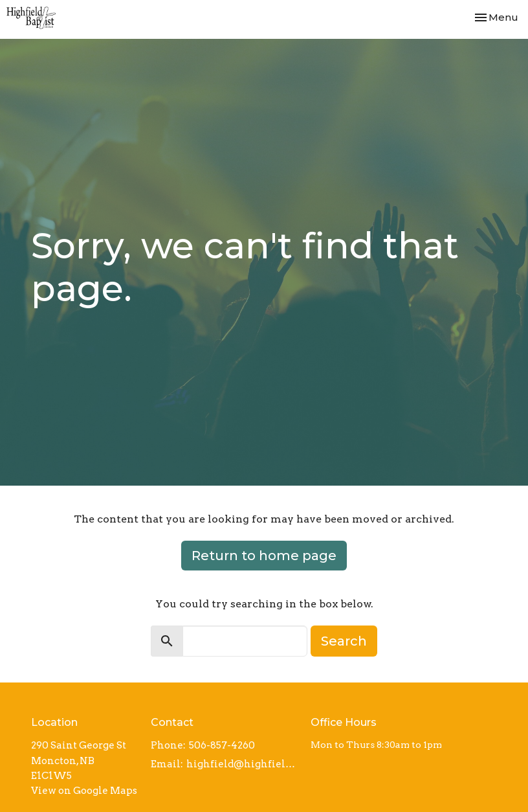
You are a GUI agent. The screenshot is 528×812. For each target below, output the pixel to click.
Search (344, 641)
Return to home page (264, 556)
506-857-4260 (222, 745)
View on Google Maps (84, 791)
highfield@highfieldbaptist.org (242, 764)
